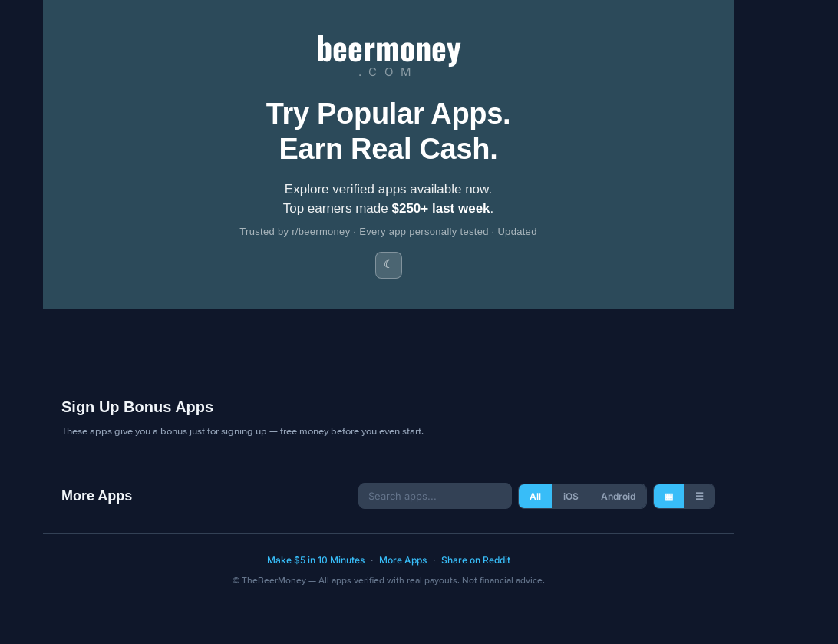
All (535, 496)
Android (618, 496)
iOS (571, 496)
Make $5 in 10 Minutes (316, 560)
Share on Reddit (476, 560)
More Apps (403, 560)
